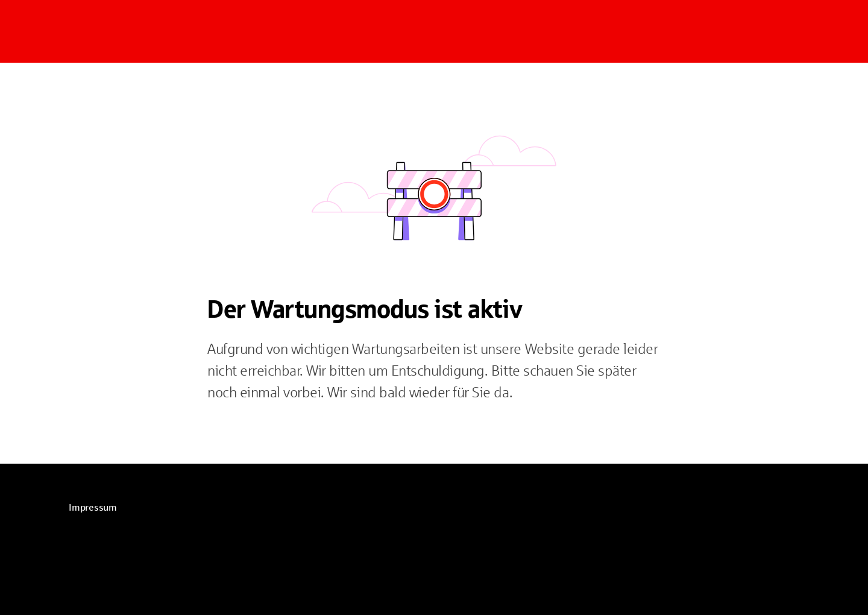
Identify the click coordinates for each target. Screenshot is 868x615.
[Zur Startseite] (145, 31)
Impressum (93, 507)
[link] (93, 508)
